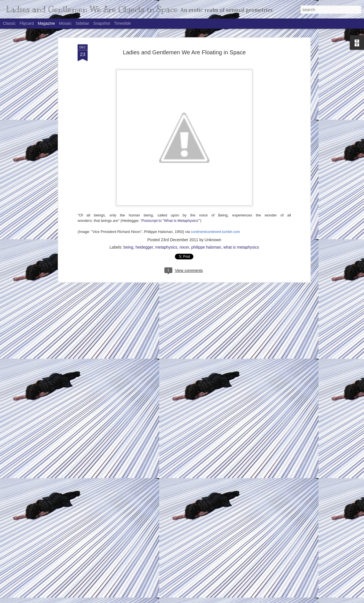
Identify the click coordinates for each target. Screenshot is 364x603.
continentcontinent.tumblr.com (215, 163)
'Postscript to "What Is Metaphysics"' (170, 152)
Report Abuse (217, 600)
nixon (184, 179)
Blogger (200, 600)
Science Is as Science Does (153, 532)
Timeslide (122, 23)
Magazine (46, 23)
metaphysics (166, 179)
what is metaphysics (241, 179)
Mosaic (65, 23)
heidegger (144, 179)
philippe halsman (206, 179)
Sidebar (82, 23)
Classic (9, 23)
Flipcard (27, 23)
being (128, 179)
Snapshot (102, 23)
